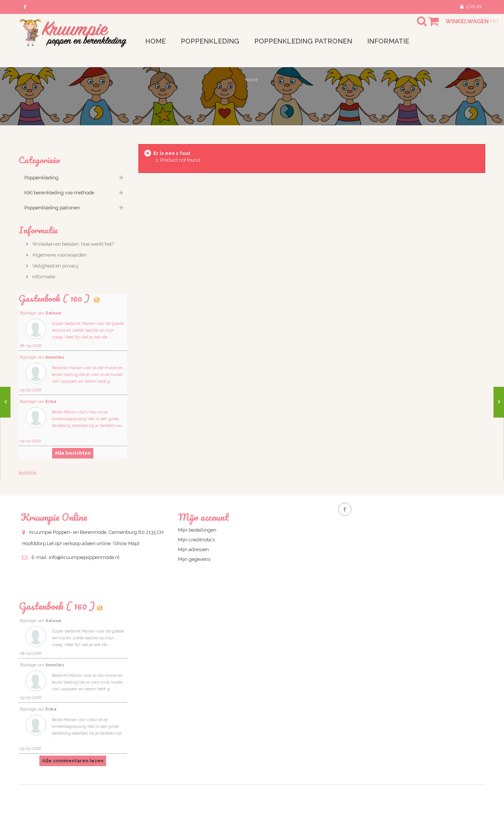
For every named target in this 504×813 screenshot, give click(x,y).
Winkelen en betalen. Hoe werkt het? (73, 244)
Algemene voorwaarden (59, 255)
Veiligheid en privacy (55, 266)
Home (251, 80)
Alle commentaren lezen (73, 761)
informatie (43, 277)
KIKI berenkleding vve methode (59, 193)
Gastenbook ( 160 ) (55, 298)
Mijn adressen (193, 549)
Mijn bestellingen (197, 530)
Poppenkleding (41, 178)
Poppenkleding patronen (52, 208)
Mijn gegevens (194, 559)
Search (415, 26)
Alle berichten (73, 453)
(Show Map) (126, 543)
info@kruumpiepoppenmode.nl (84, 557)
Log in (474, 7)
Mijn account (203, 517)
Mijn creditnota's (196, 540)
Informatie (38, 230)
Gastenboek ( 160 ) (57, 606)
